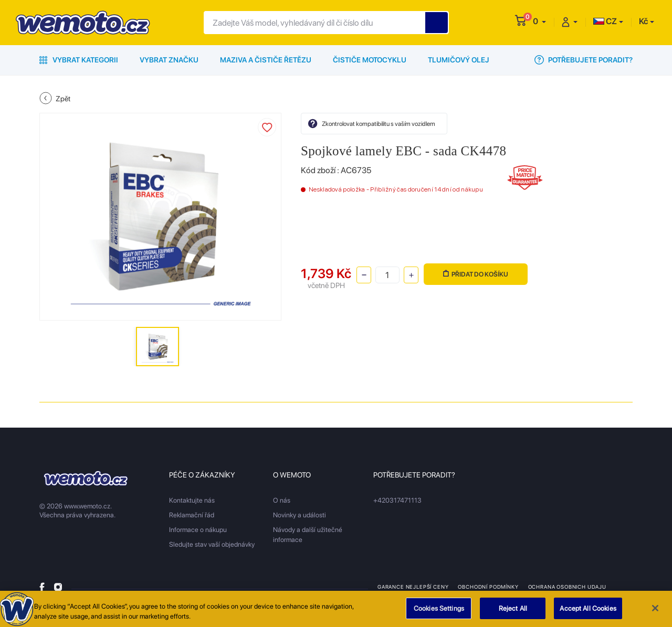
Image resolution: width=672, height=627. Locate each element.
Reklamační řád (192, 515)
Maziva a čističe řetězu (266, 60)
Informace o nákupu (198, 530)
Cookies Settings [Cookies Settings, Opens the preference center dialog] (439, 612)
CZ (605, 21)
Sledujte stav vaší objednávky (212, 544)
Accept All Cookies (588, 612)
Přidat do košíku (476, 274)
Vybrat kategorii (79, 60)
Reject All (513, 612)
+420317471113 (397, 500)
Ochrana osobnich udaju (567, 587)
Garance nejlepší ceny (413, 587)
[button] (539, 21)
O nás (282, 500)
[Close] (655, 612)
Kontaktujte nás (192, 500)
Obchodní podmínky (488, 587)
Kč (643, 21)
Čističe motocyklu (370, 60)
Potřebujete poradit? (584, 60)
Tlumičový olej (459, 60)
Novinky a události (300, 515)
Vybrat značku (169, 60)
